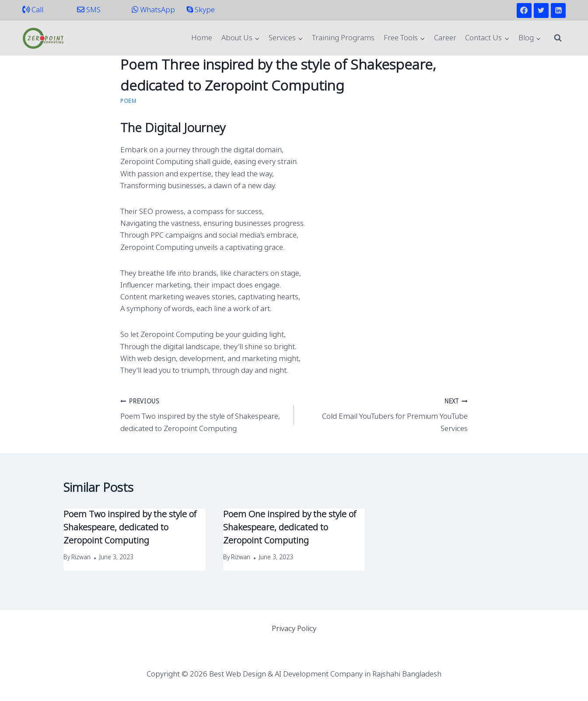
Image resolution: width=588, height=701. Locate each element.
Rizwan (81, 558)
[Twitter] (541, 11)
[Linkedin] (558, 11)
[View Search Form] (558, 38)
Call (33, 10)
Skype (201, 10)
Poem (128, 102)
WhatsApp (153, 10)
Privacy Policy (294, 629)
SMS (89, 10)
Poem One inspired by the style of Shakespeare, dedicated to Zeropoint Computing (290, 528)
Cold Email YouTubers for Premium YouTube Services (385, 415)
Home (202, 38)
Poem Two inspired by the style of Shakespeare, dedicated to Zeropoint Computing (203, 415)
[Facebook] (524, 11)
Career (445, 38)
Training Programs (343, 38)
